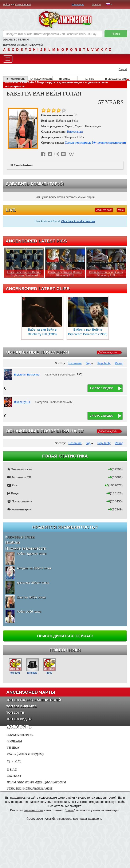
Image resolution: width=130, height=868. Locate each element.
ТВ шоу (13, 747)
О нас (11, 769)
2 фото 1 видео (101, 416)
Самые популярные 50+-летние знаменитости (95, 143)
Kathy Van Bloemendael (59, 375)
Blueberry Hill (22, 402)
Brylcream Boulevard (27, 375)
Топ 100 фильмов (21, 706)
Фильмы (14, 741)
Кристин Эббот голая (31, 597)
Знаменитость (20, 734)
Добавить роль (108, 352)
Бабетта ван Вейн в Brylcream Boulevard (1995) (88, 316)
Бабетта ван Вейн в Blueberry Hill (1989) (42, 316)
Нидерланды (75, 132)
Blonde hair (13, 542)
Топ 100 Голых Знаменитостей (34, 700)
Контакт (14, 775)
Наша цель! (78, 4)
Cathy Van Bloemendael (50, 402)
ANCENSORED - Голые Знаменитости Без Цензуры (65, 20)
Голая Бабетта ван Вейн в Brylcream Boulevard (24, 274)
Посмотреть (15, 79)
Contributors (23, 165)
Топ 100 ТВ (15, 713)
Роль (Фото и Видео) (25, 753)
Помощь (96, 4)
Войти (7, 4)
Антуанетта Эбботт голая (34, 568)
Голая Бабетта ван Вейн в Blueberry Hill (65, 274)
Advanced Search (16, 40)
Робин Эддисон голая (32, 554)
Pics (90, 79)
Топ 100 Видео (19, 719)
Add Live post (104, 210)
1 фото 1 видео (101, 388)
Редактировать (42, 79)
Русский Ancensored (58, 819)
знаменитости (34, 810)
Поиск (116, 34)
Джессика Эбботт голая (33, 583)
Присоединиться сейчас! (65, 636)
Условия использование (29, 788)
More (121, 210)
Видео (65, 79)
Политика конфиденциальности (36, 782)
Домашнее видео (116, 79)
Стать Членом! (23, 4)
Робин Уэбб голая (29, 612)
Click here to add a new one (78, 221)
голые (70, 810)
